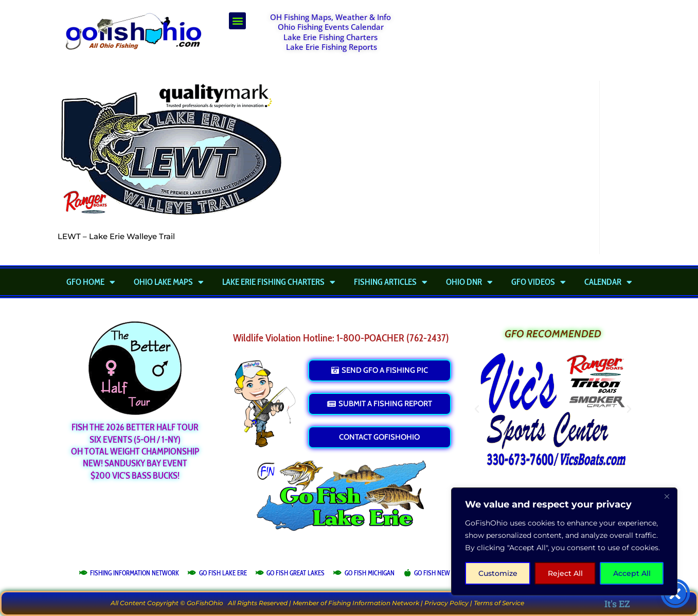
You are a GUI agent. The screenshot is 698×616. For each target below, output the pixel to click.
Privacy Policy (446, 603)
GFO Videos (539, 282)
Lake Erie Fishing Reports (332, 47)
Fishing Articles (391, 282)
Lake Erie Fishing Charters (330, 37)
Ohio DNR (469, 282)
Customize (498, 573)
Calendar (608, 282)
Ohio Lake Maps (169, 282)
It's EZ (617, 604)
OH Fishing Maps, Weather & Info (330, 17)
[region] (564, 541)
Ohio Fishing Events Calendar (331, 27)
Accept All (632, 573)
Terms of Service (499, 603)
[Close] (667, 496)
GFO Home (91, 282)
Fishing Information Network (374, 603)
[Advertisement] (527, 38)
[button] (237, 21)
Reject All (565, 573)
